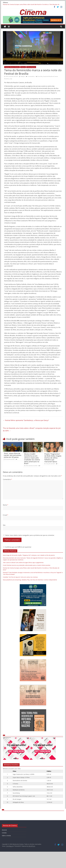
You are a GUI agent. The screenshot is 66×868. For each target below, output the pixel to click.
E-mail (6, 515)
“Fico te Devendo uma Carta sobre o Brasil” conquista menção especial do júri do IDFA (32, 429)
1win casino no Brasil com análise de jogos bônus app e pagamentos (23, 562)
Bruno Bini (40, 76)
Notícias (23, 67)
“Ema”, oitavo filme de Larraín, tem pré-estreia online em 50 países (13, 455)
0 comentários (30, 76)
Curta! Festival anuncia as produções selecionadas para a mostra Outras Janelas (27, 565)
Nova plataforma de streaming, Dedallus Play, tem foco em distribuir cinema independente (30, 580)
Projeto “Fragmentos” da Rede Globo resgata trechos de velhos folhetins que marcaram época (53, 458)
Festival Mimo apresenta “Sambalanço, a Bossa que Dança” (26, 420)
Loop (11, 79)
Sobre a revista (6, 836)
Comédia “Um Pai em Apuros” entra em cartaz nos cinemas (20, 577)
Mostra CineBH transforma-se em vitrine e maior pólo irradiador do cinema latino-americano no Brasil (32, 459)
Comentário (7, 479)
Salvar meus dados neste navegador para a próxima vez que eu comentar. (30, 535)
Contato (4, 833)
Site (4, 525)
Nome (6, 505)
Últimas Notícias (31, 67)
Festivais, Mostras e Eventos (12, 67)
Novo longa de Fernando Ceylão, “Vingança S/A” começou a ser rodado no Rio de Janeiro (29, 555)
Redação (23, 76)
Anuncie (4, 830)
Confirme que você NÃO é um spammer (17, 547)
